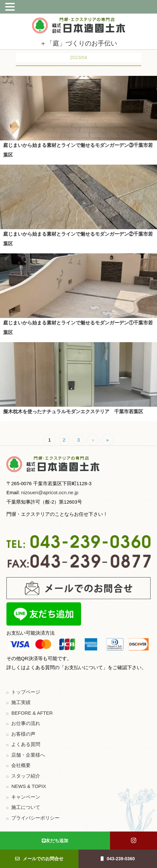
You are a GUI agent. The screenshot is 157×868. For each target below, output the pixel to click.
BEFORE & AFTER (32, 713)
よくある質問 (26, 744)
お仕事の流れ (26, 723)
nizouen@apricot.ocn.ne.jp (49, 492)
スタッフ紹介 (26, 776)
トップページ (26, 692)
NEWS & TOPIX (29, 786)
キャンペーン (26, 797)
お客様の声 (23, 734)
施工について (26, 807)
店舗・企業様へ (28, 755)
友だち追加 (55, 841)
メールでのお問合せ (39, 859)
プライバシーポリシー (35, 818)
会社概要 (21, 765)
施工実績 (21, 702)
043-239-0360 (118, 859)
